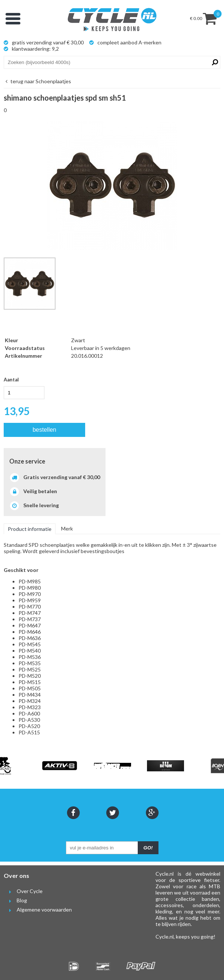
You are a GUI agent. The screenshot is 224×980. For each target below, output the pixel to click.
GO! (148, 848)
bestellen (44, 430)
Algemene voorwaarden (38, 910)
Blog (15, 900)
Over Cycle (23, 891)
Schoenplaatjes (37, 81)
